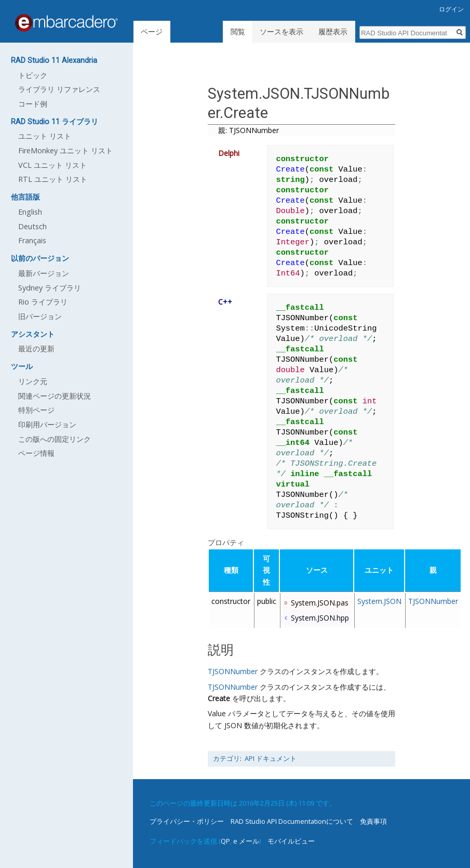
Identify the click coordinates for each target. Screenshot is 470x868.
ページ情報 (36, 453)
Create (219, 698)
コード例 (33, 104)
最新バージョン (44, 273)
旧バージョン (40, 316)
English (30, 212)
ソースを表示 (281, 31)
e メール (246, 841)
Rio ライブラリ (43, 302)
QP (225, 841)
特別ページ (36, 410)
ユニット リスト (45, 136)
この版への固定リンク (55, 439)
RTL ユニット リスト (53, 179)
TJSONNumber (433, 601)
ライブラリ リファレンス (59, 89)
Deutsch (32, 226)
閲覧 (238, 31)
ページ (152, 31)
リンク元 (33, 381)
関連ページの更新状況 (55, 396)
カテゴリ (226, 759)
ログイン (451, 9)
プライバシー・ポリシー (187, 821)
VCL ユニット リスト (52, 165)
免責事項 (373, 821)
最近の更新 (36, 348)
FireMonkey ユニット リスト (65, 150)
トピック (33, 75)
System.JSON (379, 601)
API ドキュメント (271, 759)
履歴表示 (333, 31)
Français (32, 240)
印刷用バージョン (47, 424)
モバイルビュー (291, 841)
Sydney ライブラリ (50, 288)
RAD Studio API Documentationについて (292, 821)
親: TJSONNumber (249, 130)
